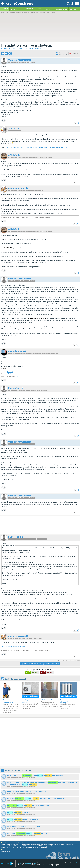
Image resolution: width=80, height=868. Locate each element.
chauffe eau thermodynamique (36, 318)
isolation (36, 407)
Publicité (21, 864)
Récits (17, 9)
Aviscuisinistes (74, 9)
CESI (4, 368)
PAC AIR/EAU (8, 248)
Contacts (21, 862)
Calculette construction (55, 862)
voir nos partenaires (6, 852)
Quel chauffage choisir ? (67, 701)
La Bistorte (10, 372)
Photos (28, 9)
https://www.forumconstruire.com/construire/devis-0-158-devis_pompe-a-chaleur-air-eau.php (37, 147)
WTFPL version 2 (11, 374)
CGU (64, 862)
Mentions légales (43, 862)
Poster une (51, 664)
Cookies (35, 864)
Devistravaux (49, 9)
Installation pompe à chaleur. (27, 45)
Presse (68, 862)
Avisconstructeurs (61, 9)
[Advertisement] (40, 525)
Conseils (39, 9)
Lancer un (31, 664)
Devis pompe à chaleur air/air (9, 701)
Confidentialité (28, 864)
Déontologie (74, 862)
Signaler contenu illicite (31, 862)
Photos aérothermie (49, 700)
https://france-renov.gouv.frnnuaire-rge (14, 647)
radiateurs (56, 71)
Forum (4, 9)
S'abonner (74, 54)
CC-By (18, 376)
